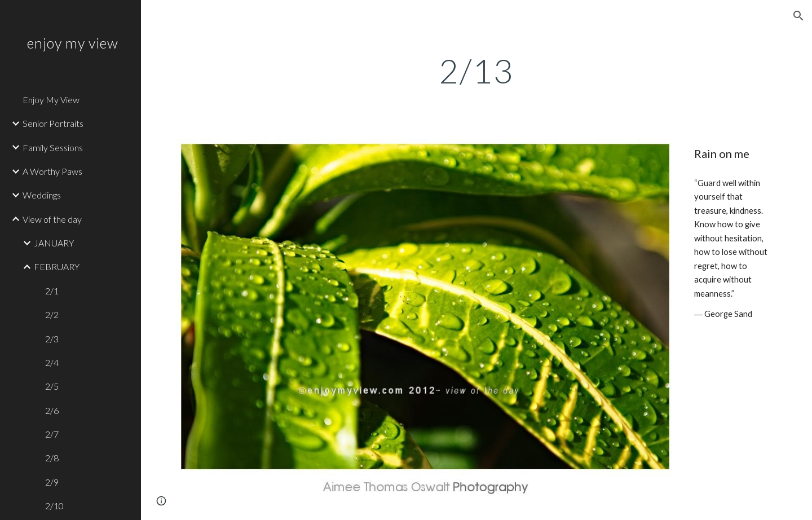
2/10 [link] (54, 506)
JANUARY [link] (54, 243)
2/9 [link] (52, 482)
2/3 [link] (52, 339)
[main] (476, 70)
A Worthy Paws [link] (52, 171)
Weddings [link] (42, 195)
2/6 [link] (52, 410)
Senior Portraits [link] (53, 123)
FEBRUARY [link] (57, 266)
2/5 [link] (52, 386)
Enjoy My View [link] (51, 100)
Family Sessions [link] (53, 147)
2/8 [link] (52, 458)
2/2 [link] (52, 314)
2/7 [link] (52, 434)
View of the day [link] (52, 219)
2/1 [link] (52, 291)
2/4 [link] (52, 362)
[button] (798, 16)
